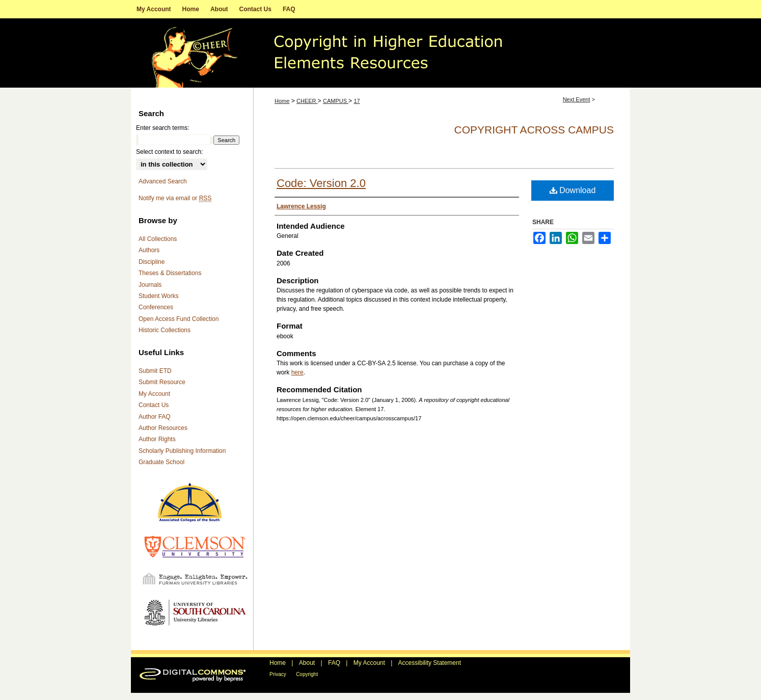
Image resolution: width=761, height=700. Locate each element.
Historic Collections (165, 330)
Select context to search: (169, 152)
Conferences (156, 307)
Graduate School (161, 462)
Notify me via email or (175, 198)
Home (282, 101)
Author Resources (163, 428)
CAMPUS (336, 101)
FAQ (334, 663)
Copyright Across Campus (534, 130)
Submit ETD (155, 371)
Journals (150, 285)
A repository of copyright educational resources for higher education (380, 53)
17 (357, 101)
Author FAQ (155, 417)
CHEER (307, 101)
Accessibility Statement (430, 663)
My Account (154, 394)
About (307, 663)
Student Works (158, 296)
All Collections (158, 239)
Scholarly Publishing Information (182, 451)
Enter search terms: (163, 128)
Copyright (307, 674)
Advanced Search (163, 181)
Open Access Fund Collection (179, 319)
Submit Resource (162, 382)
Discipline (152, 262)
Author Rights (157, 439)
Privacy (278, 674)
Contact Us (154, 405)
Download (573, 190)
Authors (149, 250)
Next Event (577, 99)
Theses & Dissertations (170, 273)
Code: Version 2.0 (321, 183)
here (297, 372)
